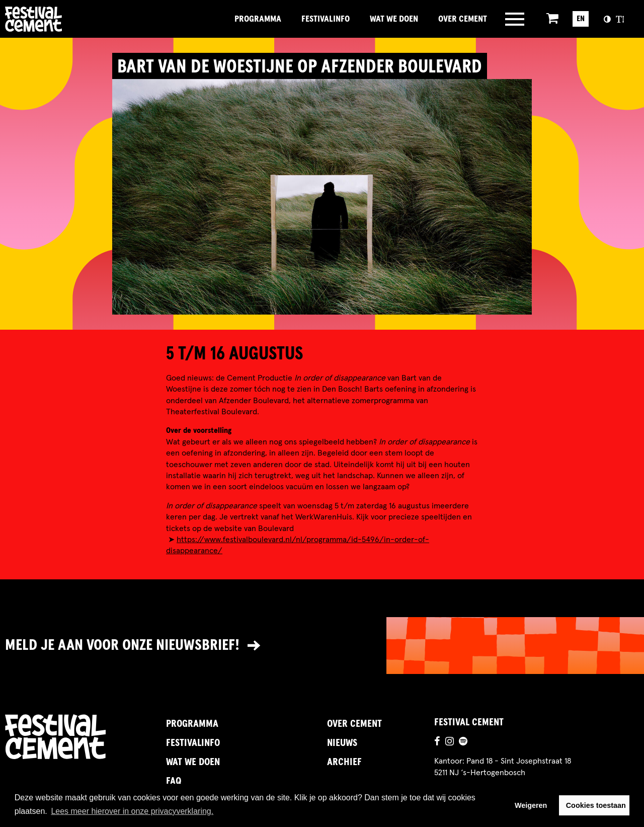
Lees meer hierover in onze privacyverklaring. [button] (132, 811)
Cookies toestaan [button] (596, 805)
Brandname (68, 19)
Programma (258, 19)
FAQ (174, 781)
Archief (344, 762)
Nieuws (342, 743)
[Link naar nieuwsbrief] (322, 646)
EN (581, 19)
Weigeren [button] (531, 805)
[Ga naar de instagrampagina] (450, 742)
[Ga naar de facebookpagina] (437, 742)
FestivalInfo (326, 19)
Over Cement (463, 19)
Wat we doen (394, 19)
